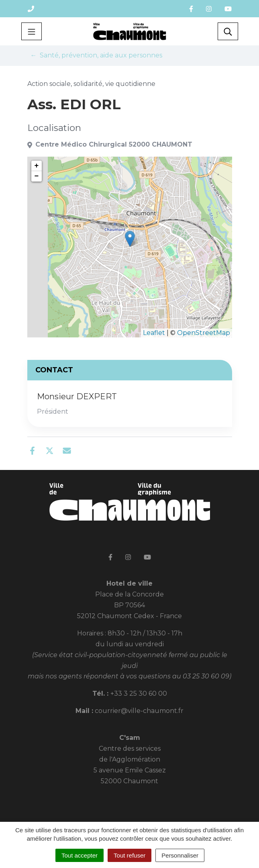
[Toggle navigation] (32, 31)
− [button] (37, 176)
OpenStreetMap (204, 333)
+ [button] (37, 166)
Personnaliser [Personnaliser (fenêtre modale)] (180, 855)
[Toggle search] (228, 31)
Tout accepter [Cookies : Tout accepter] (80, 855)
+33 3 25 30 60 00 (139, 693)
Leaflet (154, 333)
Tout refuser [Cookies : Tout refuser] (129, 855)
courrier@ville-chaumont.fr (139, 711)
